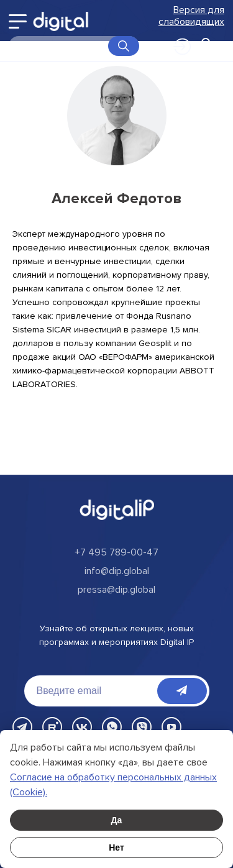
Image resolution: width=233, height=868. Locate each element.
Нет (116, 847)
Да (117, 820)
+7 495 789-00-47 (116, 552)
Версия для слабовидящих (191, 16)
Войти (176, 45)
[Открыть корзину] (206, 46)
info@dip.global (117, 571)
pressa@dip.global (116, 590)
